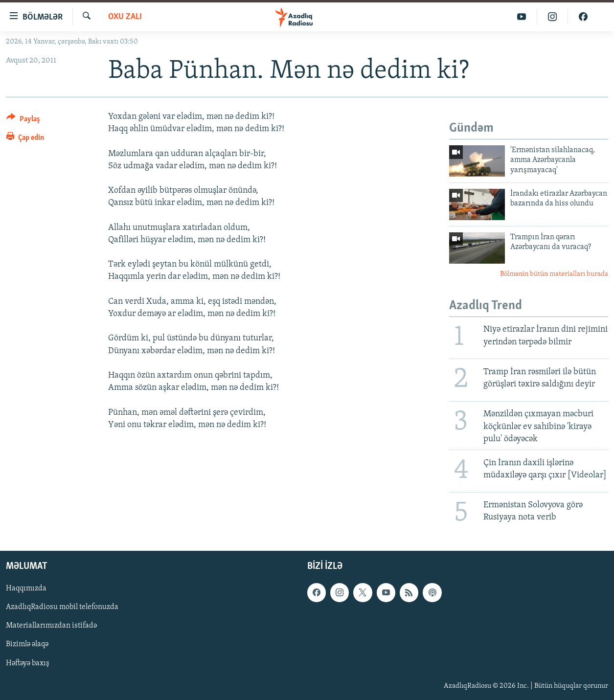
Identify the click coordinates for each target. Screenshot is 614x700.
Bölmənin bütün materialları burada (554, 274)
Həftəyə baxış (28, 663)
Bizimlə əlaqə (27, 645)
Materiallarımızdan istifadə (51, 626)
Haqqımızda (26, 588)
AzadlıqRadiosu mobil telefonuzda (62, 607)
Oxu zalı (125, 17)
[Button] (23, 121)
